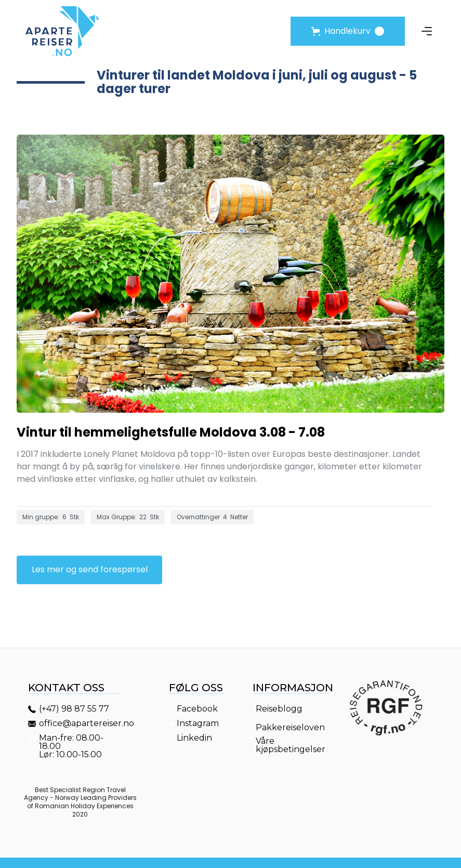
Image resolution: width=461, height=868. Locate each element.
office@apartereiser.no (82, 724)
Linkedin (194, 738)
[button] (348, 31)
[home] (62, 31)
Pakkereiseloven (290, 728)
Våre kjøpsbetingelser (291, 745)
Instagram (198, 724)
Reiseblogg (279, 709)
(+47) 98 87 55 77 (74, 709)
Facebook (197, 709)
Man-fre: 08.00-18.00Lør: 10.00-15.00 (71, 746)
